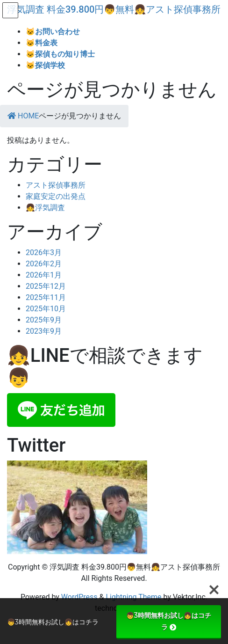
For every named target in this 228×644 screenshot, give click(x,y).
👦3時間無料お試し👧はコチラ (169, 621)
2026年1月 (44, 275)
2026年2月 (44, 264)
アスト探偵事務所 (56, 185)
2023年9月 (44, 331)
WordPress (79, 597)
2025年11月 (46, 297)
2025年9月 (44, 320)
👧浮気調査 (45, 208)
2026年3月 (44, 252)
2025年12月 (46, 286)
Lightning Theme (133, 597)
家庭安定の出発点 (56, 196)
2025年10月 (46, 309)
